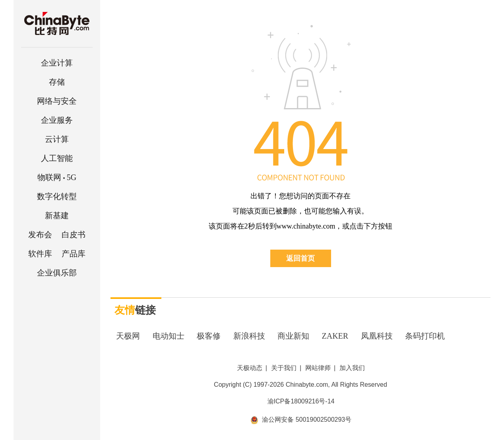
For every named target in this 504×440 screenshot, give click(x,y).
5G (57, 177)
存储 (57, 82)
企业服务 (57, 120)
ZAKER (335, 336)
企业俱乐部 (57, 273)
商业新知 (293, 336)
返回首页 (300, 258)
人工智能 (57, 158)
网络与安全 (57, 101)
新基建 (57, 215)
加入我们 (352, 368)
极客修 (209, 336)
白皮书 (74, 235)
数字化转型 (57, 196)
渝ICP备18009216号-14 (301, 401)
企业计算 (57, 63)
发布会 (40, 235)
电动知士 (169, 336)
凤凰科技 (377, 336)
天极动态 (250, 368)
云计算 (57, 139)
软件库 (40, 254)
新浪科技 (249, 336)
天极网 (128, 336)
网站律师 (318, 368)
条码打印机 (425, 336)
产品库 (74, 254)
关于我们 (284, 368)
